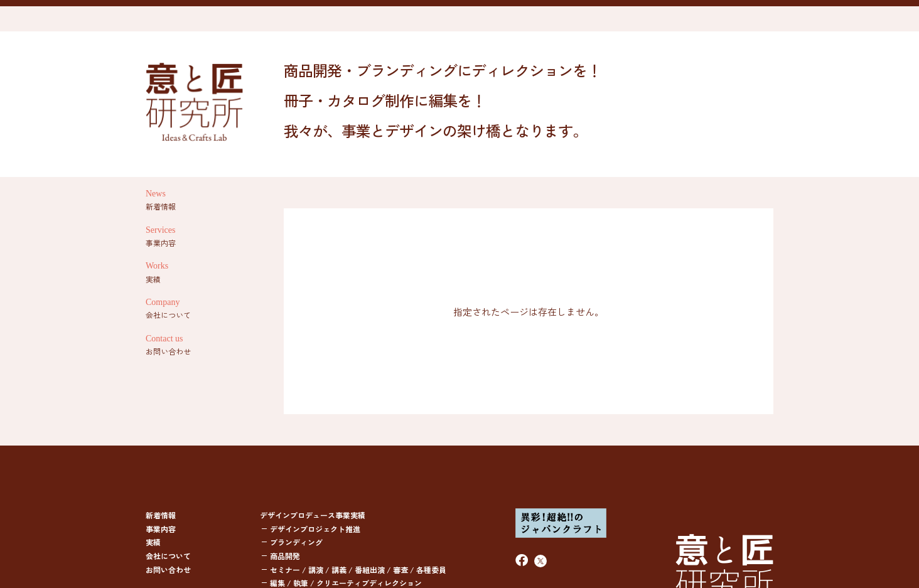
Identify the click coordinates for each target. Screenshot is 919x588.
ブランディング (296, 542)
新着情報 (161, 515)
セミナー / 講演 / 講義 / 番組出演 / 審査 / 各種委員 (358, 569)
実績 (153, 542)
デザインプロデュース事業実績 (313, 515)
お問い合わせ (168, 569)
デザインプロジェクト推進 (315, 529)
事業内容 (161, 529)
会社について (168, 556)
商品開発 (285, 556)
